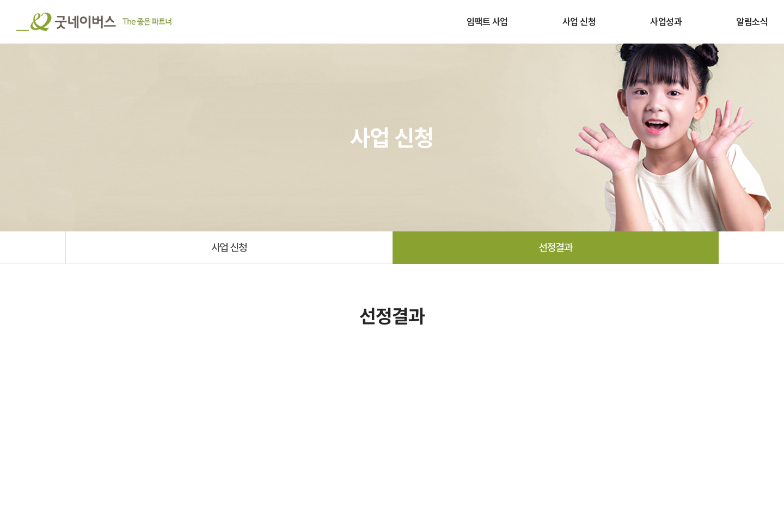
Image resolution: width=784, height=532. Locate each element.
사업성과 (666, 22)
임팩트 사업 (487, 22)
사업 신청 (579, 22)
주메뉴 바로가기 (0, 0)
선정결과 (555, 247)
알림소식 (752, 22)
